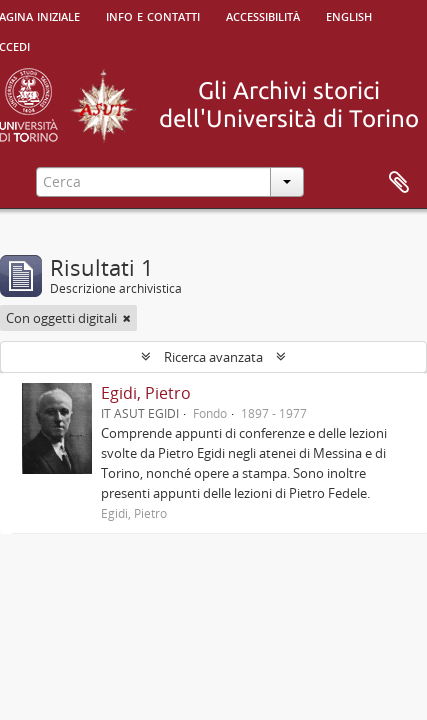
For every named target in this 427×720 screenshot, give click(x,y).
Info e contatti (153, 15)
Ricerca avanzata (213, 357)
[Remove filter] (127, 318)
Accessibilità (263, 15)
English (349, 15)
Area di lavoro (399, 183)
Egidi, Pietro (146, 393)
